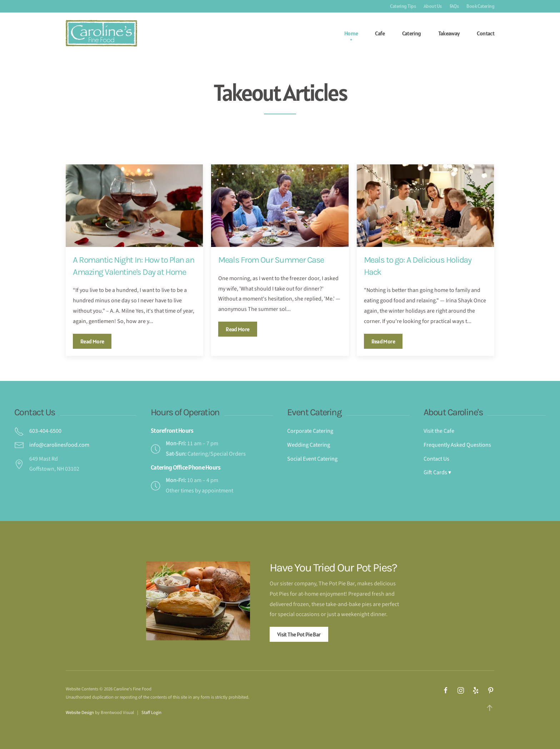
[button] (490, 708)
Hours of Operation (185, 412)
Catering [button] (412, 33)
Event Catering (314, 412)
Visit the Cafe (439, 431)
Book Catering (480, 6)
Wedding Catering (309, 445)
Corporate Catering (310, 431)
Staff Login (151, 713)
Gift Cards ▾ (437, 472)
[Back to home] (101, 33)
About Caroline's (453, 412)
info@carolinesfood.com (59, 445)
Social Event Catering (312, 459)
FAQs (454, 6)
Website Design (80, 713)
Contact (486, 33)
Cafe (380, 33)
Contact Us (35, 412)
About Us (433, 6)
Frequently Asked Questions (457, 445)
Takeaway (449, 33)
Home (351, 33)
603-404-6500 (45, 431)
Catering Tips (403, 6)
